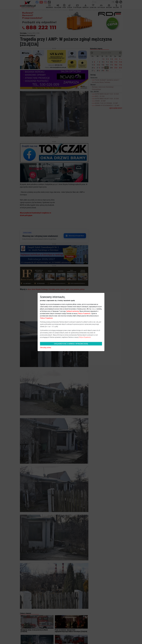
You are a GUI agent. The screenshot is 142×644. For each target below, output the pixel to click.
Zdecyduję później (46, 348)
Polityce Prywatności (84, 314)
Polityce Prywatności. (85, 337)
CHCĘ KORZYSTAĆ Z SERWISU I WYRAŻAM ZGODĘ (71, 344)
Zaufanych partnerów (72, 311)
